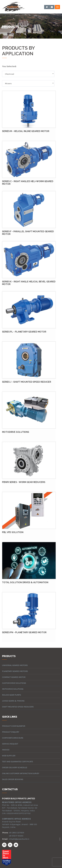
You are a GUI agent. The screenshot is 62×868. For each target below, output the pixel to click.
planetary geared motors (15, 671)
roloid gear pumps (12, 695)
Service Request (10, 744)
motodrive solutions (13, 689)
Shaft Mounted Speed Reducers (18, 707)
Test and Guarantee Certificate (18, 762)
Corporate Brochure (13, 738)
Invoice (6, 750)
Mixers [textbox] (8, 83)
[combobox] (28, 74)
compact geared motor (14, 677)
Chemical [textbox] (10, 74)
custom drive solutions (14, 683)
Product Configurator (14, 726)
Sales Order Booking (13, 779)
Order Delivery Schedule (15, 768)
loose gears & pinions (13, 701)
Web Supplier (9, 756)
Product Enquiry (11, 732)
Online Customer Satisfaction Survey (21, 773)
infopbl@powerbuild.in (19, 839)
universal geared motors (15, 665)
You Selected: (9, 66)
